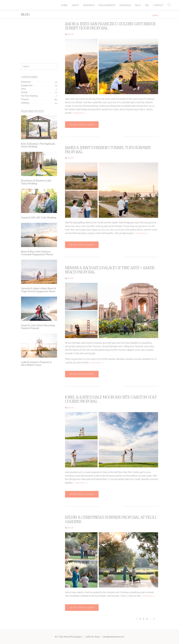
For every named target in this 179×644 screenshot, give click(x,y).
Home (64, 5)
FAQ (147, 5)
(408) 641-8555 (92, 637)
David (71, 35)
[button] (169, 5)
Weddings (89, 5)
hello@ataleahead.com (114, 637)
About (75, 5)
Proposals (125, 5)
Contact (158, 5)
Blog (138, 5)
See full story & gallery (82, 125)
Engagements (107, 5)
